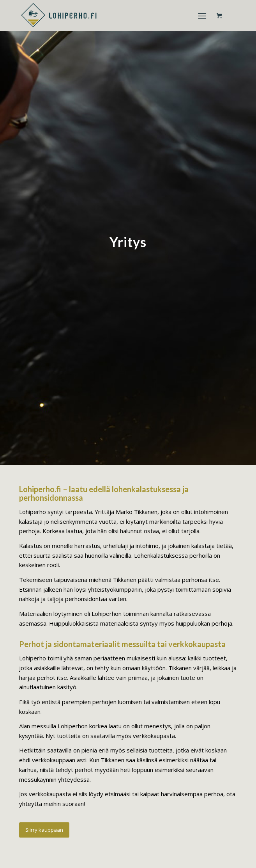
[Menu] (202, 16)
